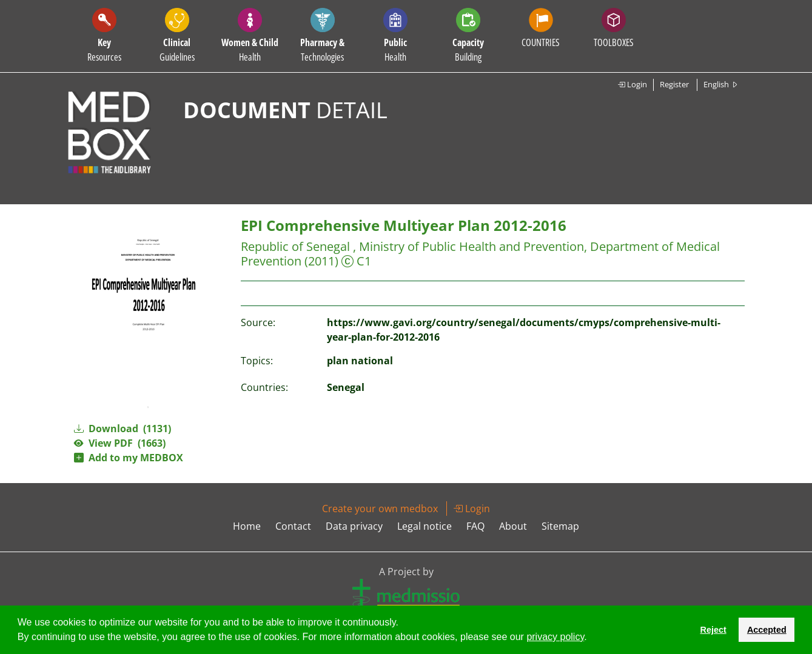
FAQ (475, 526)
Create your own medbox (380, 509)
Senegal (346, 387)
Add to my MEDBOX (129, 458)
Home (247, 526)
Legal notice (424, 526)
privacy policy (555, 637)
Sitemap (560, 526)
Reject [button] (713, 630)
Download (122, 429)
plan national (360, 361)
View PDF (120, 443)
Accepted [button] (767, 630)
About (513, 526)
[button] (591, 638)
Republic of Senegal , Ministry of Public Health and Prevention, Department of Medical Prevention (480, 254)
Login (632, 84)
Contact (293, 526)
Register (674, 84)
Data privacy (354, 526)
